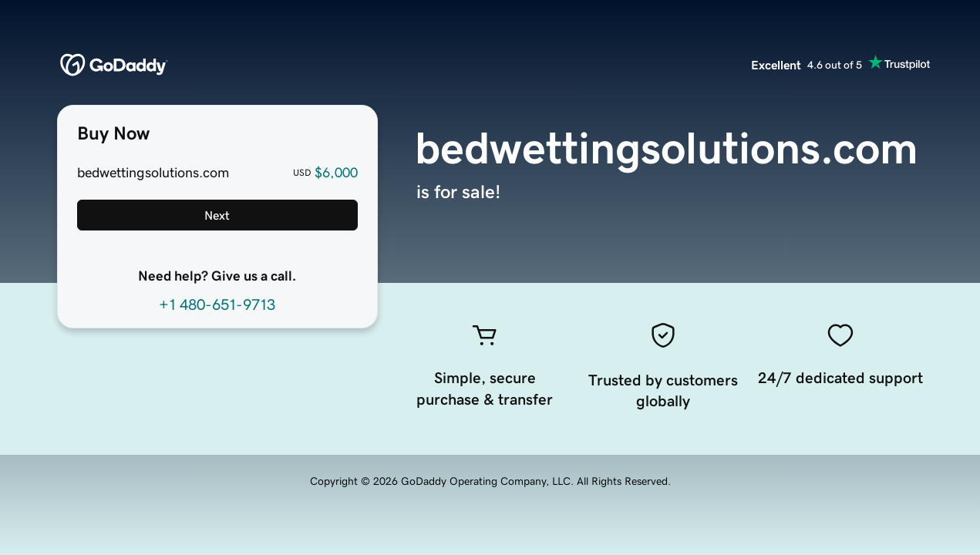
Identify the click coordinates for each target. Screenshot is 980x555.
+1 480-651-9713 (217, 304)
